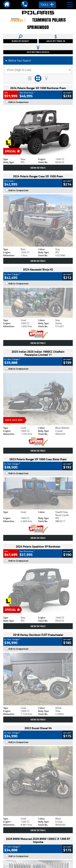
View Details (38, 168)
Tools (47, 5)
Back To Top (38, 768)
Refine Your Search (18, 60)
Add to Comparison (19, 102)
